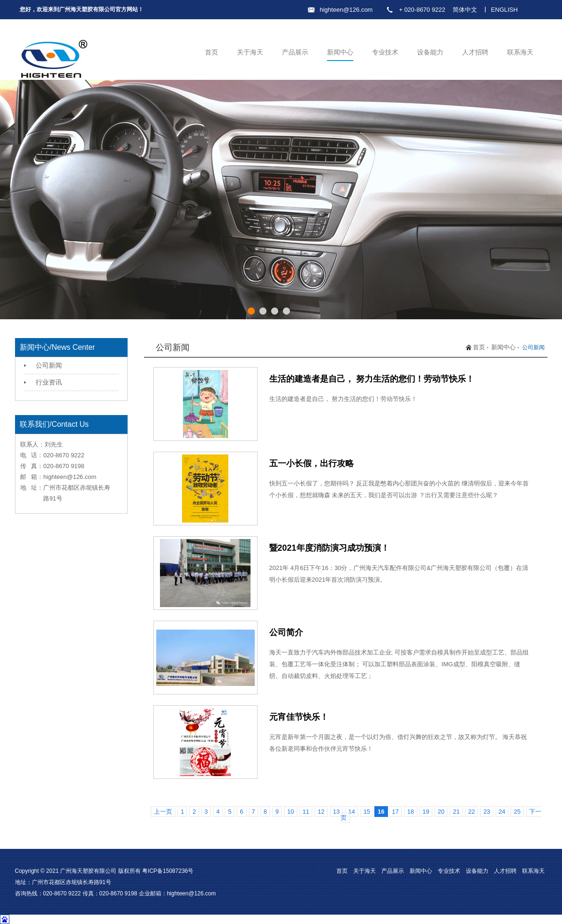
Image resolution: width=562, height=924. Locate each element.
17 (395, 812)
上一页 (163, 812)
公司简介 (286, 632)
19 (426, 812)
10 (290, 812)
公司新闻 (49, 365)
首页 (212, 52)
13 (336, 812)
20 (441, 812)
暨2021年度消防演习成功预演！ (329, 548)
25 (517, 812)
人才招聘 (475, 52)
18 (410, 812)
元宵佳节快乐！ (299, 717)
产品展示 (295, 52)
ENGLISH (505, 10)
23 (486, 812)
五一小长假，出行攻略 (311, 463)
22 (471, 812)
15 (367, 812)
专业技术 (385, 52)
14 (351, 812)
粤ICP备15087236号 (168, 871)
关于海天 (250, 52)
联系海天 (520, 52)
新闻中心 (340, 52)
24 (502, 812)
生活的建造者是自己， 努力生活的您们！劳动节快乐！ (372, 379)
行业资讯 (49, 382)
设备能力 (430, 52)
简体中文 (465, 10)
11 (306, 812)
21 (456, 812)
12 (321, 812)
